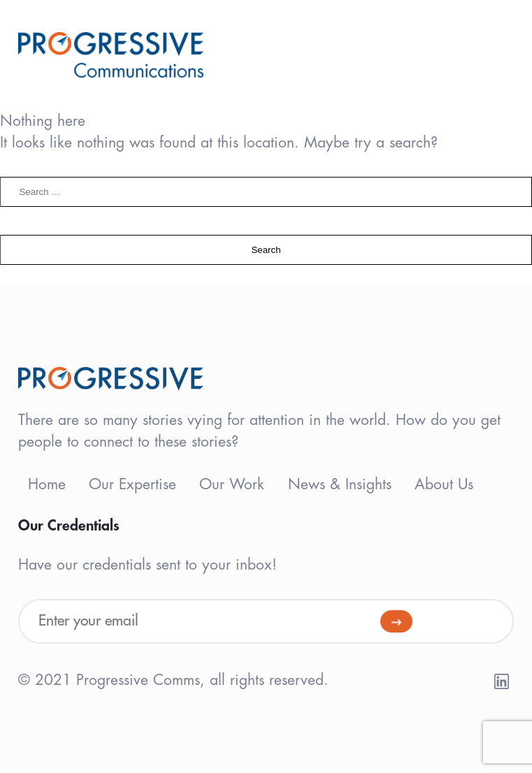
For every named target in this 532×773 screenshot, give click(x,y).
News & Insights (340, 485)
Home (47, 485)
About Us (444, 485)
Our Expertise (132, 485)
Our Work (232, 485)
